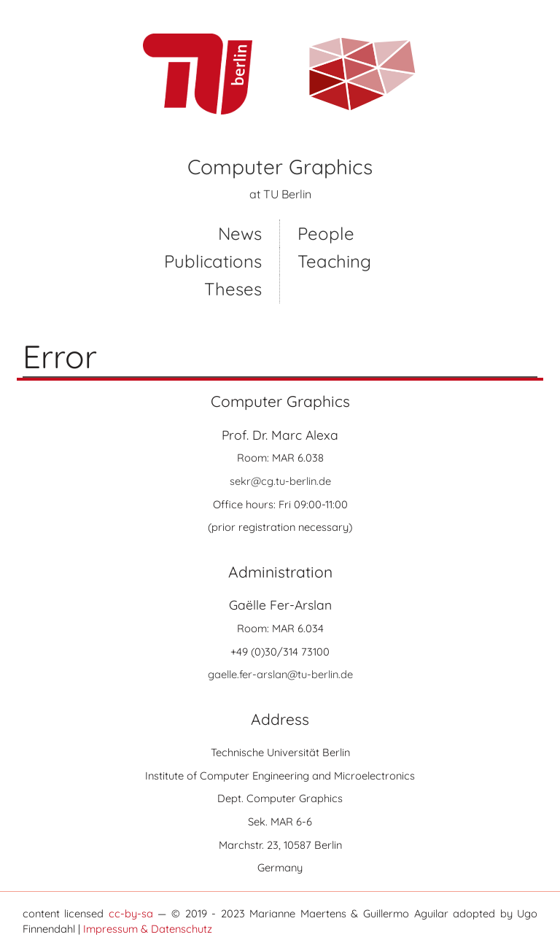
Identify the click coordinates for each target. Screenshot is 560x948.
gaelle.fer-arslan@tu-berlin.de (280, 674)
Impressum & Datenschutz (148, 929)
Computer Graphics (280, 167)
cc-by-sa (131, 913)
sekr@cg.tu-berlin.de (280, 481)
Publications (213, 261)
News (240, 233)
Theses (233, 289)
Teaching (334, 261)
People (326, 233)
